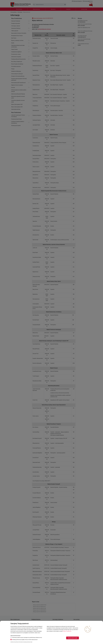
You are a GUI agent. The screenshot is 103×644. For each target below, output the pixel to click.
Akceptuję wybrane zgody (73, 638)
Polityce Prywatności (67, 631)
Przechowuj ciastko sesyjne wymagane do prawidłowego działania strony (26, 637)
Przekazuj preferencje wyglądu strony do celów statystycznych (24, 639)
